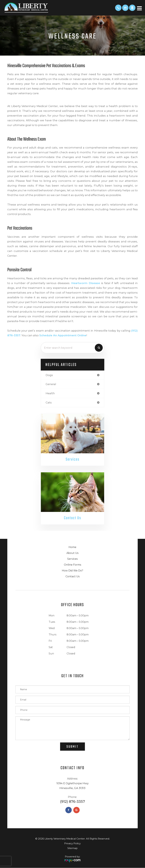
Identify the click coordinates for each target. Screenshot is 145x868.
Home (72, 547)
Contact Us (72, 518)
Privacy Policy (72, 844)
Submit (72, 747)
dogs (49, 375)
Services (72, 459)
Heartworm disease (86, 283)
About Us (72, 553)
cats (49, 402)
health (50, 393)
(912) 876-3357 (72, 802)
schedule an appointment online (63, 335)
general (51, 384)
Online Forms (72, 565)
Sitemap (72, 848)
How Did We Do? (72, 571)
